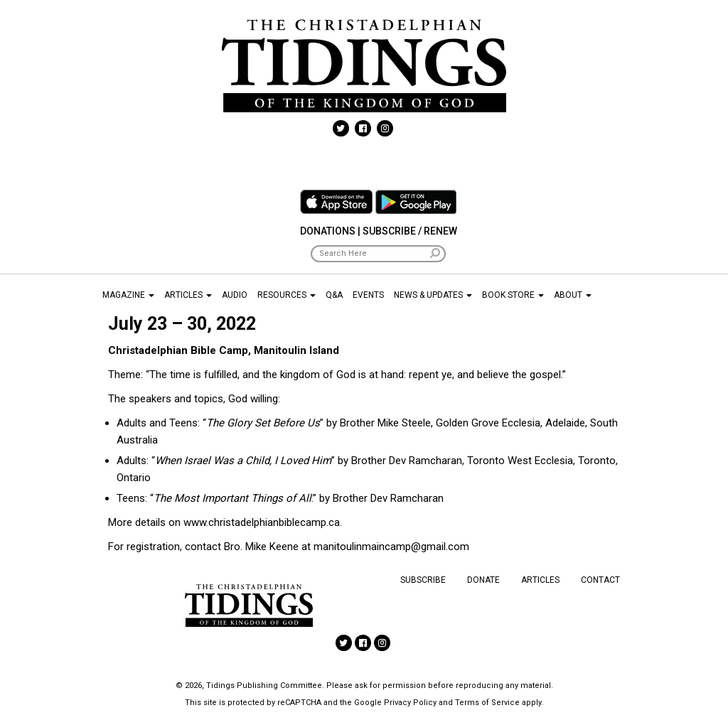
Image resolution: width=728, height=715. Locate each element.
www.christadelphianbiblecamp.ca (262, 522)
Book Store (513, 295)
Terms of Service (487, 703)
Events (368, 295)
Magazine (128, 295)
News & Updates (433, 295)
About (573, 295)
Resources (287, 295)
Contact (600, 580)
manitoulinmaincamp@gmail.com (391, 547)
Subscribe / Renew (410, 231)
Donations (328, 231)
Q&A (334, 295)
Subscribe (423, 580)
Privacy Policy (410, 703)
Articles (188, 295)
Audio (235, 295)
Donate (483, 580)
